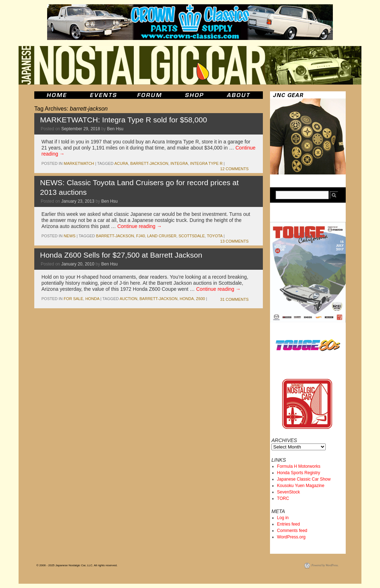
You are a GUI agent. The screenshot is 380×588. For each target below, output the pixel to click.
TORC (283, 498)
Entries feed (289, 524)
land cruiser (162, 236)
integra (179, 163)
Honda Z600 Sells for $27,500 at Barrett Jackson (121, 255)
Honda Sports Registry (299, 473)
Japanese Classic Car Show (304, 479)
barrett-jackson (149, 163)
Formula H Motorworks (299, 466)
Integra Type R (206, 163)
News (69, 236)
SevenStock (289, 492)
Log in (283, 518)
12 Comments (234, 169)
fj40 (140, 236)
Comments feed (292, 531)
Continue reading (139, 226)
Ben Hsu (115, 129)
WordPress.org (291, 537)
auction (129, 299)
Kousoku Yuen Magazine (301, 486)
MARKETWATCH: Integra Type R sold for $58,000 (124, 120)
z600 (201, 299)
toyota (215, 236)
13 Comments (234, 241)
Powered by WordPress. (325, 565)
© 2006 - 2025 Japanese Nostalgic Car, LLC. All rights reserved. (77, 565)
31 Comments (234, 299)
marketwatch (79, 163)
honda (92, 299)
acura (121, 163)
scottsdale (192, 236)
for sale (73, 299)
